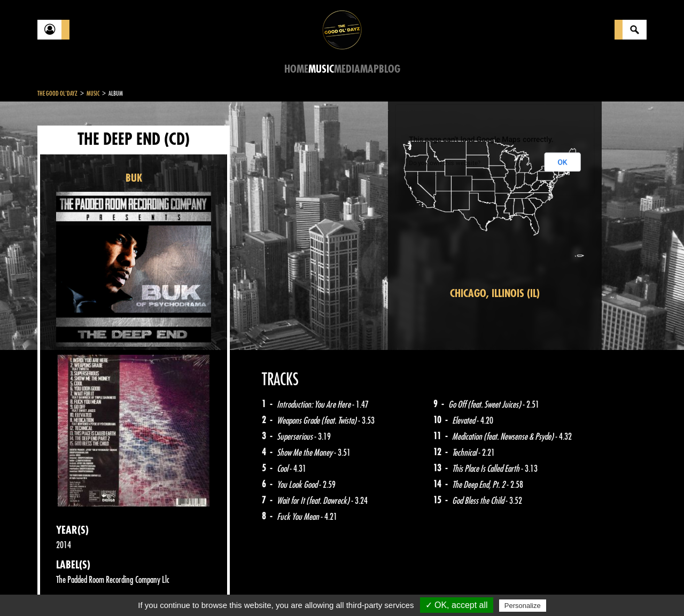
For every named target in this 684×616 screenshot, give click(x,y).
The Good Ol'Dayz (57, 93)
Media (347, 69)
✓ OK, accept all (457, 605)
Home (296, 69)
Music (321, 69)
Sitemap (214, 589)
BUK (134, 178)
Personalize (523, 606)
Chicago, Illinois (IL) (495, 294)
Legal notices (121, 589)
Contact (64, 588)
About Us (171, 589)
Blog (390, 69)
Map (370, 69)
